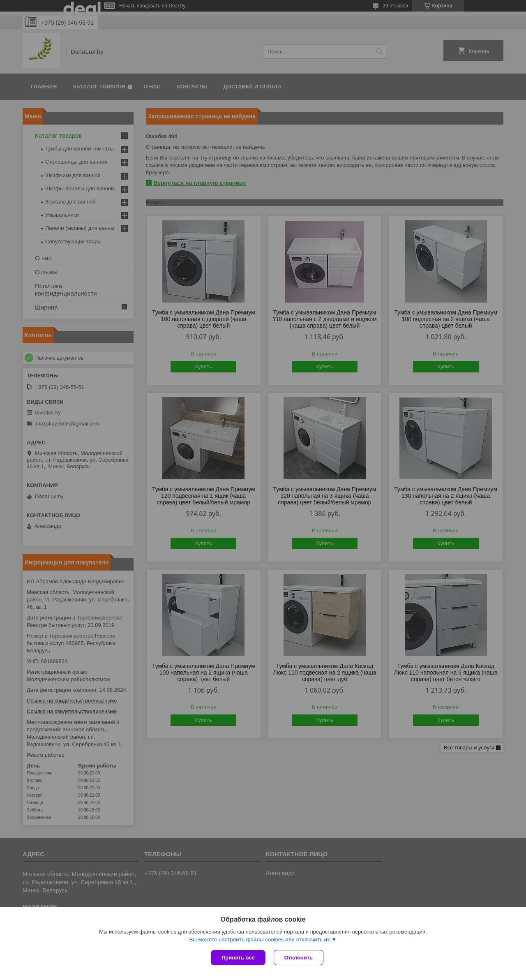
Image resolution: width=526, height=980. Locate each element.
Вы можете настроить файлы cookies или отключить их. (260, 940)
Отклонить (299, 958)
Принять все (238, 958)
